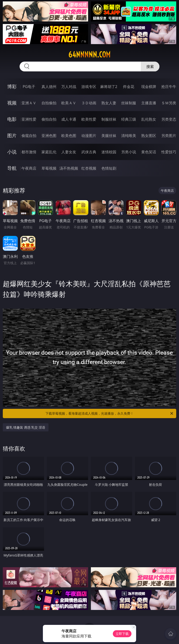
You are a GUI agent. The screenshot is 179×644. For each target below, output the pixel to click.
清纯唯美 (129, 136)
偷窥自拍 (29, 136)
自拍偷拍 (49, 103)
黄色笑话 (149, 152)
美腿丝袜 (109, 136)
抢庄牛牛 (169, 87)
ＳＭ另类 (169, 103)
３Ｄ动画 (89, 103)
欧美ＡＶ (69, 103)
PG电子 (29, 87)
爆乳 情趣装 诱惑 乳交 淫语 (26, 427)
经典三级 (129, 119)
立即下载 (122, 634)
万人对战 (69, 87)
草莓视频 (49, 168)
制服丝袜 (109, 119)
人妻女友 (69, 152)
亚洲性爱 (29, 119)
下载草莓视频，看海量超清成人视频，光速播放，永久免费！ (110, 413)
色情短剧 (109, 168)
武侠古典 (89, 152)
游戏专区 (89, 87)
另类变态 (169, 119)
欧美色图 (69, 136)
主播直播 (149, 103)
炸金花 (129, 87)
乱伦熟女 (149, 119)
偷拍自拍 (49, 119)
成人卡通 (69, 119)
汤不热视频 (69, 168)
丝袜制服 (129, 103)
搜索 (150, 66)
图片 (12, 135)
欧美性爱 (89, 119)
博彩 (12, 86)
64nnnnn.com (89, 55)
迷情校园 (109, 152)
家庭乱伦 (49, 152)
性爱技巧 (169, 152)
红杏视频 (89, 168)
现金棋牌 (149, 87)
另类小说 (129, 152)
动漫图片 (89, 136)
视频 (12, 103)
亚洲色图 (49, 136)
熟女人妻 (109, 103)
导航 (12, 168)
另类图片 (169, 136)
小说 (12, 152)
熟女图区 (149, 136)
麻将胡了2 (109, 87)
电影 (12, 119)
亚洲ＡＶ (29, 103)
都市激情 (29, 152)
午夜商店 (29, 168)
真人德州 (49, 87)
